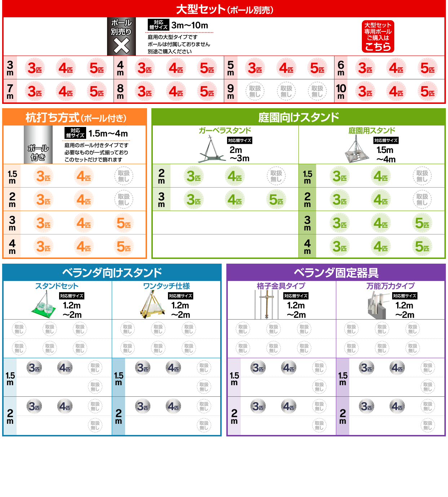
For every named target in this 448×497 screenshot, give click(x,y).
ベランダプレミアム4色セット (65, 387)
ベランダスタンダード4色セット (65, 368)
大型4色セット (66, 68)
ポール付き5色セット (124, 223)
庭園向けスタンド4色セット (235, 176)
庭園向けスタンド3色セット (194, 176)
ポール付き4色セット (84, 176)
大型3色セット (35, 68)
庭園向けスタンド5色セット (276, 199)
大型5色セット (97, 68)
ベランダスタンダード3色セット (34, 368)
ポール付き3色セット (44, 176)
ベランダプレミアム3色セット (34, 387)
